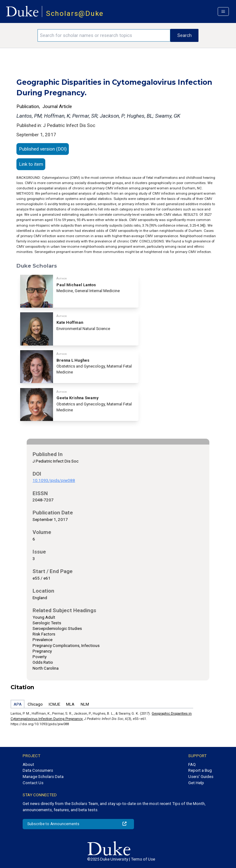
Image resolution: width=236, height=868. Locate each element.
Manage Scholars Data (43, 777)
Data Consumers (38, 770)
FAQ (192, 764)
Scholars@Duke (75, 14)
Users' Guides (201, 777)
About (28, 764)
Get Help (196, 783)
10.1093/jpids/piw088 (54, 480)
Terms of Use (143, 859)
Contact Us (33, 783)
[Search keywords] (104, 35)
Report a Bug (200, 770)
